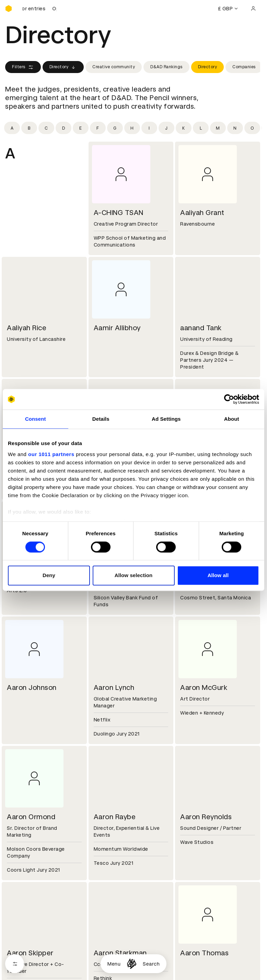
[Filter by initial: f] (98, 128)
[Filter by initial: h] (132, 128)
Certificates (20, 851)
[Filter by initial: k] (184, 128)
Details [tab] (101, 419)
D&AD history (22, 786)
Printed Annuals (25, 843)
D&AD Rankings (166, 67)
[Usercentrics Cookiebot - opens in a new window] (229, 399)
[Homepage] (132, 964)
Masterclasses (23, 860)
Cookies (102, 843)
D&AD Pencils (22, 835)
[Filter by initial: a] (12, 128)
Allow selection (134, 576)
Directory (63, 67)
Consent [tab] (36, 419)
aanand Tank (201, 328)
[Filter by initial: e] (81, 128)
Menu (114, 964)
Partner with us (110, 794)
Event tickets (22, 868)
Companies (244, 67)
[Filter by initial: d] (63, 128)
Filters (23, 67)
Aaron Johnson (32, 688)
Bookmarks (192, 851)
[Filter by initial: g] (115, 128)
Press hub (191, 794)
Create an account (201, 843)
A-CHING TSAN (119, 213)
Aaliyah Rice (27, 328)
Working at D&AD (113, 786)
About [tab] (232, 419)
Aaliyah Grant (202, 213)
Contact (189, 786)
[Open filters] (15, 964)
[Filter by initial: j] (166, 128)
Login (185, 835)
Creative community (114, 67)
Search (151, 964)
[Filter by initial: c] (46, 128)
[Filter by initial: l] (201, 128)
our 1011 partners (51, 454)
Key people (18, 794)
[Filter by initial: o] (252, 128)
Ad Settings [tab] (166, 419)
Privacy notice (109, 851)
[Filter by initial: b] (29, 128)
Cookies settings (35, 941)
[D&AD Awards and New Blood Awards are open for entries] (39, 9)
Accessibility (107, 860)
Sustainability (22, 802)
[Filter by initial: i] (149, 128)
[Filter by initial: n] (235, 128)
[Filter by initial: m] (218, 128)
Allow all (218, 576)
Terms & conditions (116, 835)
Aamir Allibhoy (117, 328)
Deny (49, 576)
